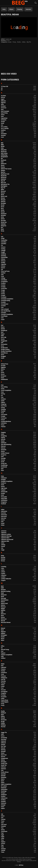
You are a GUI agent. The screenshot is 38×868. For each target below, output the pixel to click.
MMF (2, 588)
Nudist (3, 637)
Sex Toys (3, 746)
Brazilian (3, 215)
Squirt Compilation (6, 784)
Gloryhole (4, 450)
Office (3, 646)
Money (3, 617)
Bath (2, 162)
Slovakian (4, 762)
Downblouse (4, 353)
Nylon (3, 640)
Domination (4, 344)
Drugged (3, 356)
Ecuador (3, 366)
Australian (4, 134)
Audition (3, 130)
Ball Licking (4, 153)
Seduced (3, 741)
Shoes (3, 753)
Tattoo (3, 816)
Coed (2, 276)
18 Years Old (4, 86)
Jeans (3, 543)
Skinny (3, 760)
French (3, 420)
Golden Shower (5, 453)
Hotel (2, 495)
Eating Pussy (5, 364)
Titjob (3, 837)
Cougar (3, 290)
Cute (2, 318)
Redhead (3, 713)
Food (2, 413)
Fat (2, 396)
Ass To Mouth (5, 129)
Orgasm (3, 653)
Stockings (4, 791)
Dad (2, 325)
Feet (2, 397)
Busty (3, 231)
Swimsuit (4, 803)
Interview (28, 9)
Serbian (3, 745)
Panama (3, 669)
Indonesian (4, 511)
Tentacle (3, 826)
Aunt (2, 132)
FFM (2, 385)
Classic (3, 268)
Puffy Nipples (5, 702)
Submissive (4, 798)
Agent (3, 99)
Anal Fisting (4, 113)
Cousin (3, 294)
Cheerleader (4, 257)
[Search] (36, 3)
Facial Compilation (6, 390)
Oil (2, 648)
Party (2, 674)
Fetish (3, 401)
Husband (3, 504)
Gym (2, 469)
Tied (2, 833)
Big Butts (3, 179)
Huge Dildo (4, 499)
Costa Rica (4, 288)
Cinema (3, 266)
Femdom (3, 399)
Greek (3, 462)
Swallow (3, 800)
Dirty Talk (4, 337)
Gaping (3, 438)
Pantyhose (4, 673)
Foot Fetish (4, 415)
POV (2, 666)
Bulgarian (4, 226)
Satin (2, 734)
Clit (2, 270)
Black (3, 195)
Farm (2, 392)
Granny (3, 460)
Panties (3, 671)
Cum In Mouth (5, 309)
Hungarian (4, 502)
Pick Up (3, 679)
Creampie (4, 297)
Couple (3, 292)
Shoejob (3, 751)
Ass (2, 125)
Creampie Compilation (7, 299)
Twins (3, 852)
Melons (3, 605)
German (3, 439)
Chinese (3, 261)
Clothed (3, 273)
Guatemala (4, 467)
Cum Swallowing (6, 311)
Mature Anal (4, 603)
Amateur (3, 106)
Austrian (3, 135)
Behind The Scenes (6, 169)
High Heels (4, 488)
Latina (3, 570)
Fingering (4, 404)
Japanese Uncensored (7, 540)
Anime (3, 115)
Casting (3, 249)
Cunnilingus (4, 316)
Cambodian (4, 240)
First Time (4, 406)
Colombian (4, 280)
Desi (2, 332)
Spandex (3, 774)
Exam (3, 378)
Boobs (19, 42)
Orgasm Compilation (7, 655)
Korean (3, 561)
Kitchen (3, 559)
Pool (2, 688)
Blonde (3, 198)
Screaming (4, 738)
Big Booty (4, 177)
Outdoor (3, 658)
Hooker (3, 493)
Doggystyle (4, 341)
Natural (3, 628)
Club (2, 275)
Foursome (4, 418)
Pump (3, 704)
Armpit (9, 42)
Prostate (3, 695)
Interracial (4, 516)
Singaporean (4, 758)
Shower (3, 757)
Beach (3, 165)
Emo (2, 371)
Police (3, 685)
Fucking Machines (6, 421)
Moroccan (4, 619)
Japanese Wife (5, 541)
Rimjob (3, 718)
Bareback (4, 160)
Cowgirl (3, 295)
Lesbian (3, 577)
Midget (3, 609)
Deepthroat (4, 331)
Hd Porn (21, 865)
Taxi (2, 818)
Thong (3, 830)
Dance (3, 327)
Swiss (3, 807)
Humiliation (4, 500)
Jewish (3, 546)
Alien (2, 104)
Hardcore (4, 483)
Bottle (3, 210)
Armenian (4, 120)
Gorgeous (4, 455)
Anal (2, 110)
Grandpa (3, 458)
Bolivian (3, 202)
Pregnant (3, 693)
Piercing (3, 681)
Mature (3, 602)
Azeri (2, 137)
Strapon (3, 793)
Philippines (4, 678)
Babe (2, 148)
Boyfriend (4, 214)
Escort (3, 374)
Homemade (4, 492)
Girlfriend (4, 443)
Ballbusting (4, 155)
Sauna (3, 736)
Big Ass (3, 172)
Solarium (3, 769)
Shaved (3, 748)
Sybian (3, 808)
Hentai (3, 487)
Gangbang (4, 436)
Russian (3, 727)
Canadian (4, 244)
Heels (3, 485)
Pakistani (4, 667)
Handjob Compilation (7, 481)
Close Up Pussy (5, 271)
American (4, 108)
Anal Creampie (5, 111)
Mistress (3, 614)
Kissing (3, 557)
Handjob (3, 480)
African (3, 97)
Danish (3, 329)
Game (3, 434)
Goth (2, 457)
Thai (2, 828)
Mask (3, 597)
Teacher (3, 819)
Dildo (2, 336)
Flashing (3, 409)
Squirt (3, 783)
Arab (2, 116)
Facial (3, 389)
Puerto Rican (5, 700)
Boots (3, 207)
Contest (3, 285)
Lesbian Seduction (6, 579)
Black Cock (4, 196)
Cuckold (3, 306)
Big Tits (29, 42)
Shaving (3, 750)
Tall (2, 814)
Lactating (4, 567)
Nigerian (3, 632)
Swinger (3, 805)
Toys (2, 845)
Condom (3, 283)
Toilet (3, 838)
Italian (3, 525)
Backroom (4, 152)
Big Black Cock (5, 174)
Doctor (3, 339)
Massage (3, 598)
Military (3, 610)
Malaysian (4, 595)
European (4, 376)
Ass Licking (4, 127)
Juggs (3, 550)
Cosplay (3, 287)
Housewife (4, 497)
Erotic (3, 373)
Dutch (3, 358)
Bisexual (3, 191)
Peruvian (3, 676)
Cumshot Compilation (7, 314)
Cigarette (4, 264)
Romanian (4, 720)
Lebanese (4, 575)
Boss (2, 208)
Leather (3, 574)
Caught (3, 252)
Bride (2, 217)
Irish (2, 522)
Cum (2, 307)
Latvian (3, 572)
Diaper (3, 334)
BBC (2, 143)
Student (3, 796)
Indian (24, 42)
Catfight (3, 251)
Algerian (3, 103)
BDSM (3, 146)
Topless (3, 842)
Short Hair (4, 755)
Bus (2, 227)
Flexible (3, 411)
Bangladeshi (4, 157)
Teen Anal (4, 825)
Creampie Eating (6, 301)
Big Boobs (4, 176)
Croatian (3, 302)
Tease (3, 821)
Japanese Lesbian (6, 534)
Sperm (3, 779)
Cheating (20, 9)
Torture (3, 844)
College (3, 278)
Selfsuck (3, 743)
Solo (2, 770)
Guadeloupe (4, 465)
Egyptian (3, 367)
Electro (3, 369)
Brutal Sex (4, 222)
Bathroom (4, 164)
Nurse (3, 639)
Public (3, 698)
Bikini (3, 190)
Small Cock (4, 764)
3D (2, 88)
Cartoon (3, 247)
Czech (3, 320)
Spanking (4, 777)
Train (2, 847)
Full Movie (4, 423)
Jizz (2, 548)
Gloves (3, 451)
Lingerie (3, 580)
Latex (3, 568)
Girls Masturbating (6, 445)
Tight (2, 835)
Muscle (3, 621)
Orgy (2, 656)
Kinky (3, 556)
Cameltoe (4, 242)
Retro (2, 715)
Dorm (2, 346)
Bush (2, 229)
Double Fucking (5, 349)
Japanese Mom (5, 538)
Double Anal (4, 348)
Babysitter (4, 150)
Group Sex (4, 463)
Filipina (11, 9)
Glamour (3, 446)
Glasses (3, 448)
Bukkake (3, 224)
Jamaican (4, 531)
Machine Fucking (6, 591)
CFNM (3, 238)
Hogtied (3, 490)
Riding (3, 716)
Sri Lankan (4, 786)
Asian (3, 123)
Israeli (3, 523)
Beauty (3, 167)
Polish (3, 686)
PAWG (3, 664)
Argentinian (4, 118)
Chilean (3, 259)
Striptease (4, 795)
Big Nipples (4, 186)
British (3, 219)
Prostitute (4, 697)
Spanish (3, 776)
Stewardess (4, 789)
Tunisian (3, 849)
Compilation (4, 282)
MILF (2, 586)
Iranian (3, 520)
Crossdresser (5, 304)
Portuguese (4, 692)
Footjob (3, 416)
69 (2, 90)
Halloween (4, 478)
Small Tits (4, 765)
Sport (3, 781)
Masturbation (5, 600)
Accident (3, 96)
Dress (3, 355)
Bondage (3, 203)
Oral (2, 651)
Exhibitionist (4, 379)
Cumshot (3, 313)
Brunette (3, 221)
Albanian (3, 101)
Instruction (4, 515)
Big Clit (3, 181)
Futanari (3, 427)
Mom (2, 616)
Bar (2, 158)
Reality (3, 711)
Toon (2, 840)
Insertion (3, 513)
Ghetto (3, 441)
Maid (2, 593)
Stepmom (4, 788)
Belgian (3, 171)
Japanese (4, 533)
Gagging (3, 432)
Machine (3, 590)
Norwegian (4, 635)
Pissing (3, 683)
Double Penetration (6, 351)
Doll (2, 343)
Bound (3, 212)
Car (2, 245)
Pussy (14, 42)
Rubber (3, 723)
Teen (2, 823)
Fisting (3, 408)
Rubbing (3, 725)
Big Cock (3, 183)
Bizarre (3, 193)
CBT (2, 237)
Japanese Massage (6, 536)
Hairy (4, 9)
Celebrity (3, 254)
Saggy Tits (4, 732)
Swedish (3, 802)
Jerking (3, 545)
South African (5, 772)
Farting (3, 394)
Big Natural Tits (5, 184)
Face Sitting (4, 387)
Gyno (2, 470)
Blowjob (3, 200)
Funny (3, 425)
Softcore (3, 767)
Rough (3, 722)
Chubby (3, 263)
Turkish (3, 850)
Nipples (3, 633)
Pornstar (3, 690)
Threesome (4, 831)
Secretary (4, 739)
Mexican (3, 607)
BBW (2, 145)
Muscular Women (6, 622)
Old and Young (5, 650)
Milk (2, 612)
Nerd (2, 630)
